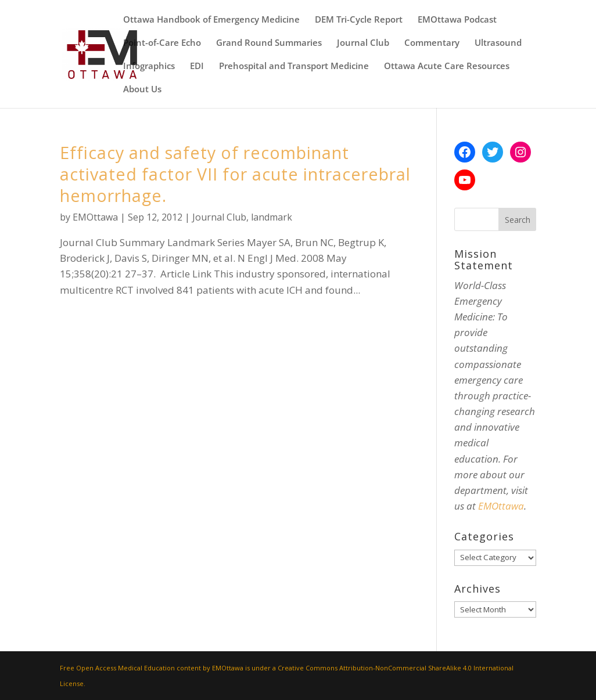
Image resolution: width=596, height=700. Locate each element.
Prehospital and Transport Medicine (294, 66)
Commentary (432, 43)
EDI (197, 66)
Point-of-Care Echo (162, 43)
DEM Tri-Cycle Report (359, 20)
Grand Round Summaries (269, 43)
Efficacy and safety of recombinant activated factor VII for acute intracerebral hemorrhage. (235, 174)
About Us (142, 90)
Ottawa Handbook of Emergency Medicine (211, 20)
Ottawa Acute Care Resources (447, 66)
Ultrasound (498, 43)
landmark (272, 217)
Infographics (149, 66)
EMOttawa (95, 217)
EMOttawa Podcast (457, 20)
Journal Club (363, 43)
